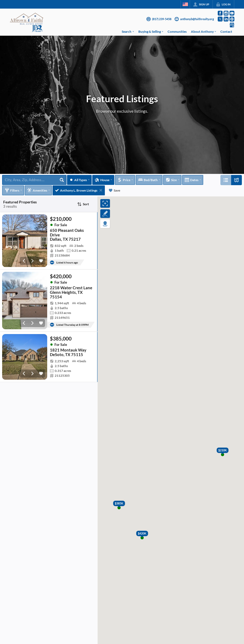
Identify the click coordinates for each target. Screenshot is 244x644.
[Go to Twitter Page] (220, 19)
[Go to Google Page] (232, 25)
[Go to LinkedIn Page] (226, 19)
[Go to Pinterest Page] (232, 19)
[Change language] (185, 4)
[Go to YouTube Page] (232, 13)
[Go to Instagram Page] (226, 13)
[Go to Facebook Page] (220, 13)
